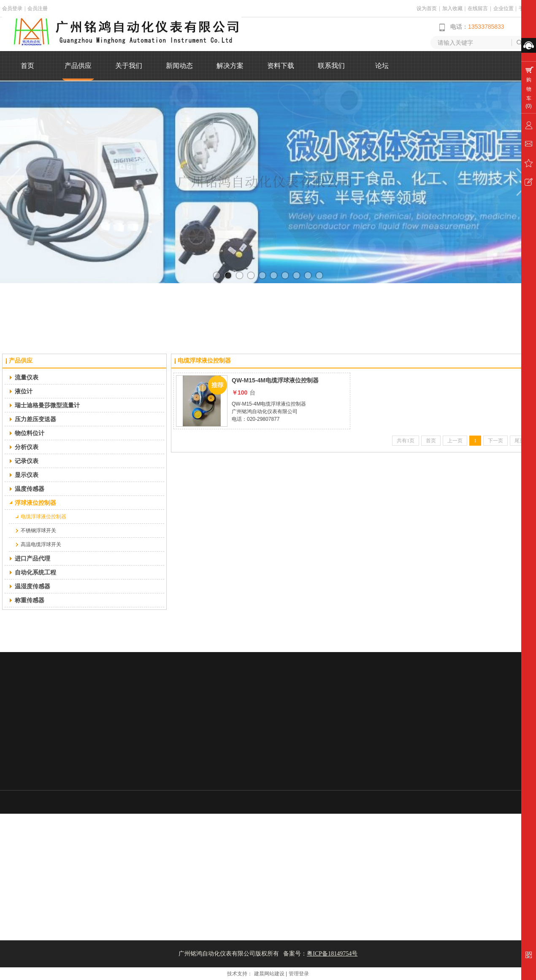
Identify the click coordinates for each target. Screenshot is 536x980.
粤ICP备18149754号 (332, 954)
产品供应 (21, 361)
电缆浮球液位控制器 (204, 361)
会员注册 (38, 8)
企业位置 (504, 8)
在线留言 (478, 8)
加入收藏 (452, 8)
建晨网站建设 (269, 974)
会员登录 (12, 8)
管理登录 (299, 974)
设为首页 (427, 8)
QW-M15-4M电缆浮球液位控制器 (275, 380)
